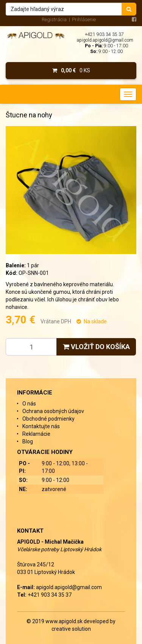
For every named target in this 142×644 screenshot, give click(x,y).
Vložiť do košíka (96, 347)
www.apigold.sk (65, 621)
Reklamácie (36, 434)
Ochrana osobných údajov (53, 411)
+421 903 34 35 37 (104, 34)
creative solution (71, 629)
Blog (28, 441)
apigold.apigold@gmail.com (105, 40)
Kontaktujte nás (41, 426)
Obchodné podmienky (48, 419)
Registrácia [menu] (54, 19)
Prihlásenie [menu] (84, 19)
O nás (29, 404)
